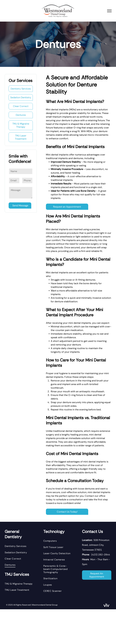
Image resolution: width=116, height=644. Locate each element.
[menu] (109, 11)
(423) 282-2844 (101, 555)
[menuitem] (19, 546)
